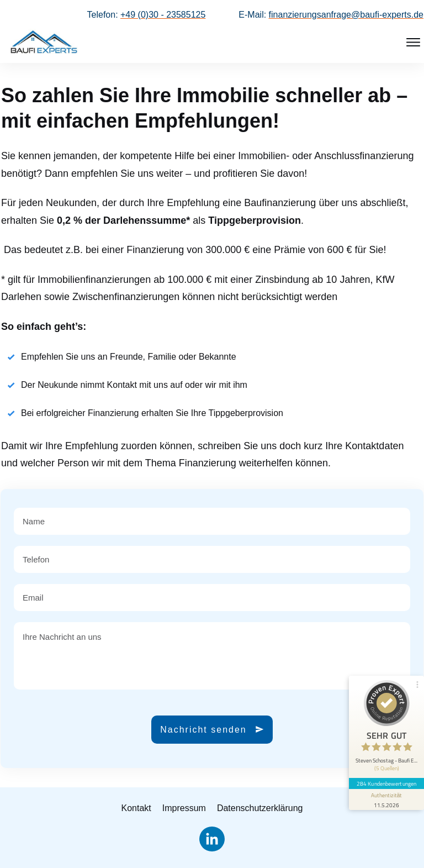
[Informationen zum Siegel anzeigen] (386, 799)
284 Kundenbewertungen (386, 783)
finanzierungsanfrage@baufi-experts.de (346, 15)
